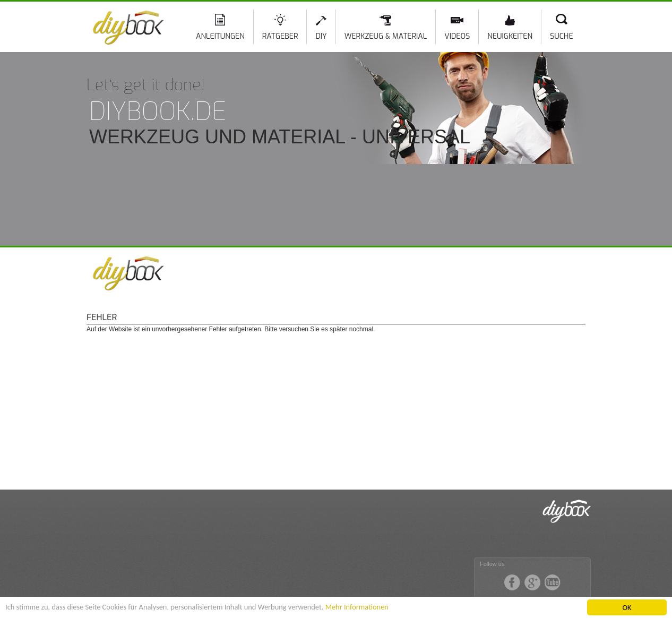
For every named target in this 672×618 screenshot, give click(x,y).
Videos (457, 36)
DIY (321, 36)
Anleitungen (220, 36)
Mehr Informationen (357, 607)
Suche (561, 36)
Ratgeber (280, 36)
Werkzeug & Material (386, 36)
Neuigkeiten (510, 36)
